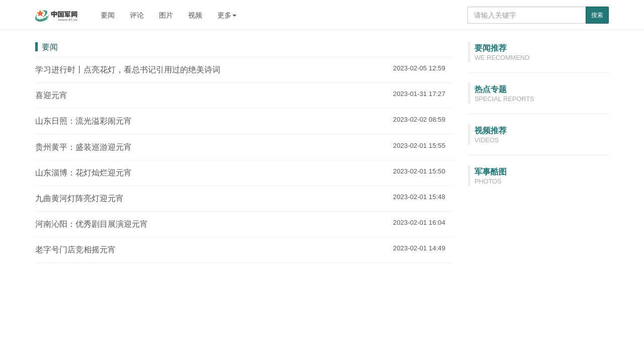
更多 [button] (227, 15)
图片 (166, 15)
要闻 (108, 15)
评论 (137, 15)
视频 (195, 15)
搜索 (597, 15)
